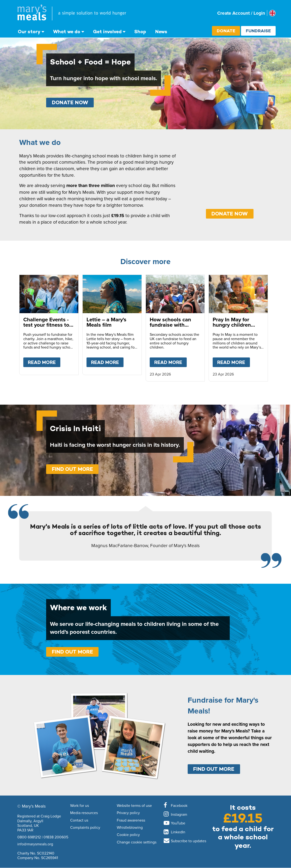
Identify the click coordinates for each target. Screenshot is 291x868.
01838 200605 (56, 837)
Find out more (72, 469)
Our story (29, 32)
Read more (44, 361)
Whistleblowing (130, 828)
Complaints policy (85, 828)
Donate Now (70, 102)
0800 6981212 (29, 837)
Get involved (107, 32)
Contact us (79, 820)
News (161, 32)
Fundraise (258, 31)
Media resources (84, 813)
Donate (226, 31)
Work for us (80, 806)
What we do (67, 32)
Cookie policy (128, 835)
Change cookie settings (137, 842)
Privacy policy (128, 813)
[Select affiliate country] (272, 13)
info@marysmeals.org (35, 844)
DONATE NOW (230, 214)
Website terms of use (134, 806)
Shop (140, 32)
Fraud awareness (131, 820)
